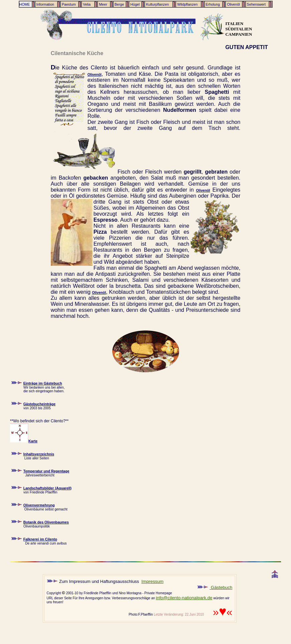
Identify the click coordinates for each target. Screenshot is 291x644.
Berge (119, 4)
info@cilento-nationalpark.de (184, 598)
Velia (87, 4)
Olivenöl (233, 4)
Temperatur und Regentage (46, 471)
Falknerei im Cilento (40, 539)
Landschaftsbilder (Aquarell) (47, 488)
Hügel (134, 4)
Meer (103, 4)
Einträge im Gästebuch (43, 383)
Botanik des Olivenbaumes (46, 522)
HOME (25, 4)
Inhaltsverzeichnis (39, 454)
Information (45, 4)
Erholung (212, 4)
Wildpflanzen (187, 4)
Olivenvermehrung (39, 505)
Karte (24, 441)
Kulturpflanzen (157, 4)
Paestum (68, 4)
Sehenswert (256, 4)
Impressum (152, 581)
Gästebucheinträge (40, 404)
